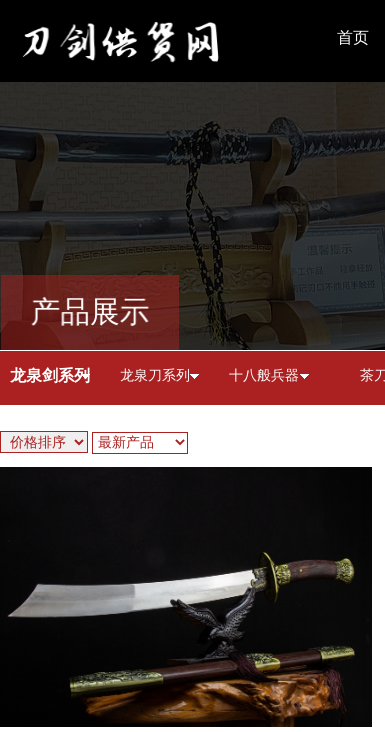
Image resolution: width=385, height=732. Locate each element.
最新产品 (126, 442)
